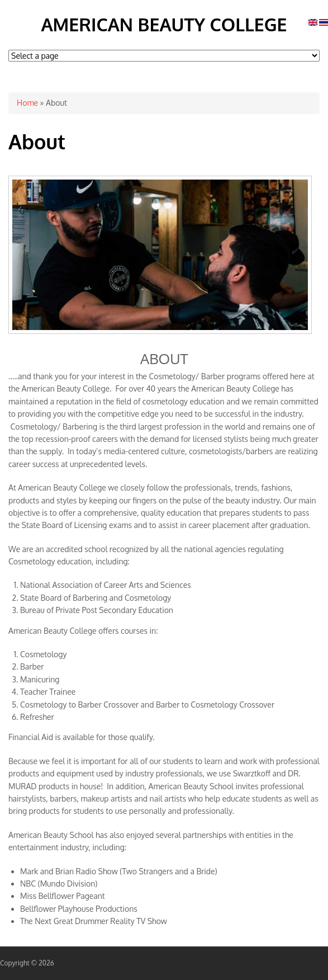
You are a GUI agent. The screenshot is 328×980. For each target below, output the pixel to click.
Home (27, 103)
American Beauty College (164, 24)
